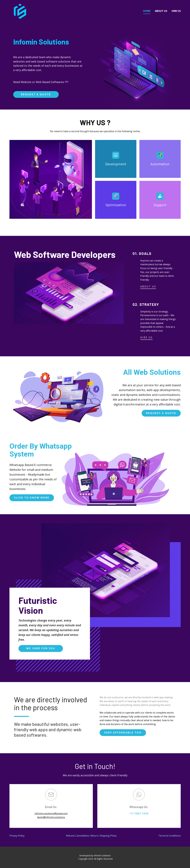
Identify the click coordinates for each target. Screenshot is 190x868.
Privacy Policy (17, 836)
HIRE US (146, 337)
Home (147, 11)
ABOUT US (148, 286)
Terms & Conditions (169, 836)
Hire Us (176, 11)
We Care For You (41, 648)
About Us (161, 11)
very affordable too (123, 733)
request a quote (36, 94)
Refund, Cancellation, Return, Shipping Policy (91, 836)
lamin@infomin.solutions (51, 817)
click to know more (32, 498)
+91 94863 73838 (139, 813)
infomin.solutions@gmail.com (51, 813)
